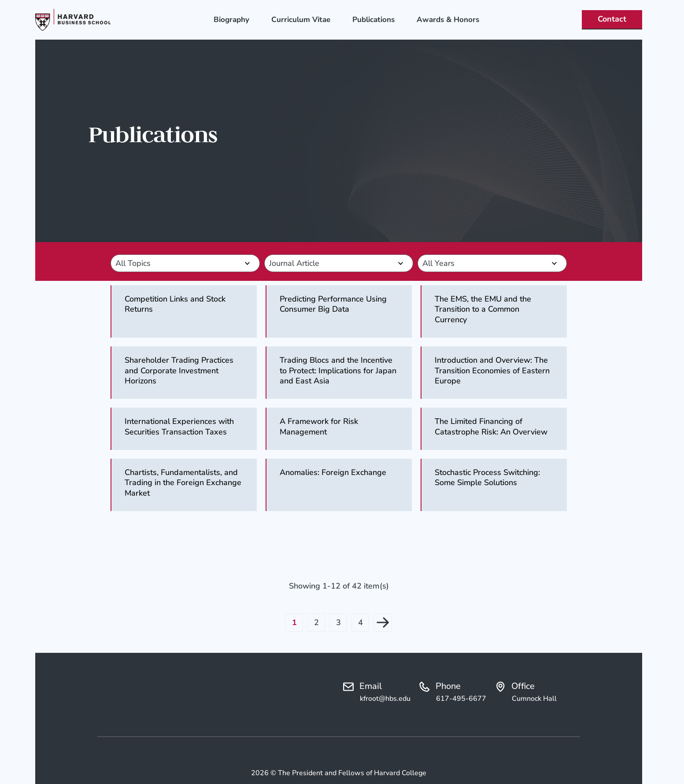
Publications (373, 20)
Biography (231, 20)
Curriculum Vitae (301, 20)
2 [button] (316, 622)
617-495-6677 (461, 699)
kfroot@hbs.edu (385, 699)
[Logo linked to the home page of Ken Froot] (73, 20)
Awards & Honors (448, 20)
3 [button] (338, 622)
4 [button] (360, 622)
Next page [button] (383, 622)
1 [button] (294, 622)
